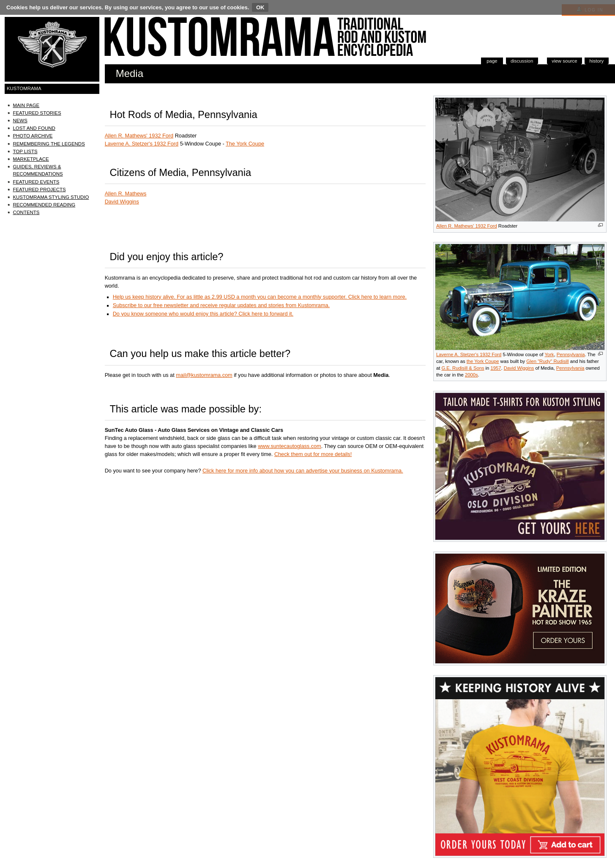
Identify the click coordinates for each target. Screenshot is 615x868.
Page (492, 61)
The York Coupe (245, 144)
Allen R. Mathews (126, 194)
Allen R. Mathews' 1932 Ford (467, 226)
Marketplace (31, 159)
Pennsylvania (571, 354)
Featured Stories (37, 113)
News (20, 121)
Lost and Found (34, 128)
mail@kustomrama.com (204, 375)
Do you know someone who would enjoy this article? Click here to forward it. (203, 314)
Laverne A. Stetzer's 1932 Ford (469, 354)
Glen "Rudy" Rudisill (547, 361)
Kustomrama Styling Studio (51, 197)
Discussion (522, 61)
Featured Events (36, 182)
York (549, 354)
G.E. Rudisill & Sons (463, 368)
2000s (471, 375)
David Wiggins (519, 368)
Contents (26, 212)
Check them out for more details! (313, 454)
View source (564, 61)
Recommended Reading (44, 205)
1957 (496, 368)
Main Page (26, 105)
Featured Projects (39, 190)
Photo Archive (33, 136)
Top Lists (25, 151)
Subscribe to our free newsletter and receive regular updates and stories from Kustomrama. (221, 305)
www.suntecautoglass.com (290, 446)
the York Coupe (483, 361)
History (597, 61)
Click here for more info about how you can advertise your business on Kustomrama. (303, 471)
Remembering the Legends (49, 144)
